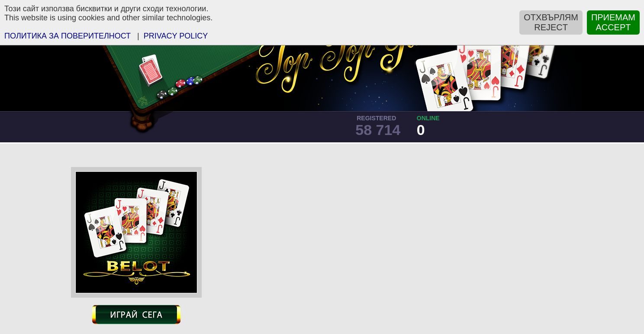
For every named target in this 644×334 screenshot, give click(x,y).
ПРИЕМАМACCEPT (613, 22)
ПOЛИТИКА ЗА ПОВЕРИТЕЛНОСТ (68, 36)
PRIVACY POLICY (176, 36)
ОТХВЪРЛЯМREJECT (551, 22)
